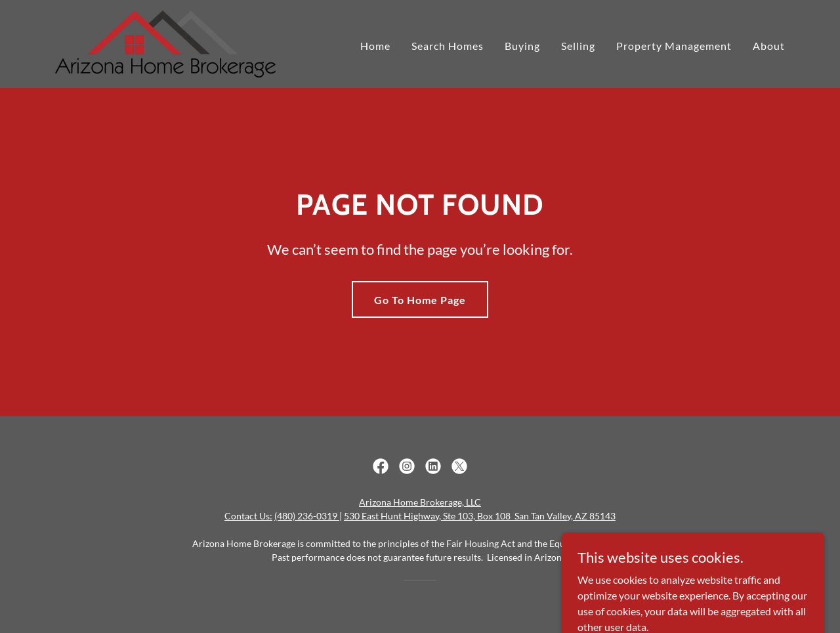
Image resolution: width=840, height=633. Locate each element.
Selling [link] (578, 46)
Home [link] (375, 46)
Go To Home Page (420, 300)
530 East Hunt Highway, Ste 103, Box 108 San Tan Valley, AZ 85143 (480, 516)
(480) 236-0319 (307, 516)
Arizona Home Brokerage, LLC (420, 502)
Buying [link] (522, 46)
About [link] (769, 46)
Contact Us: (248, 516)
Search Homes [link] (448, 46)
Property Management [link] (674, 46)
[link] (165, 42)
